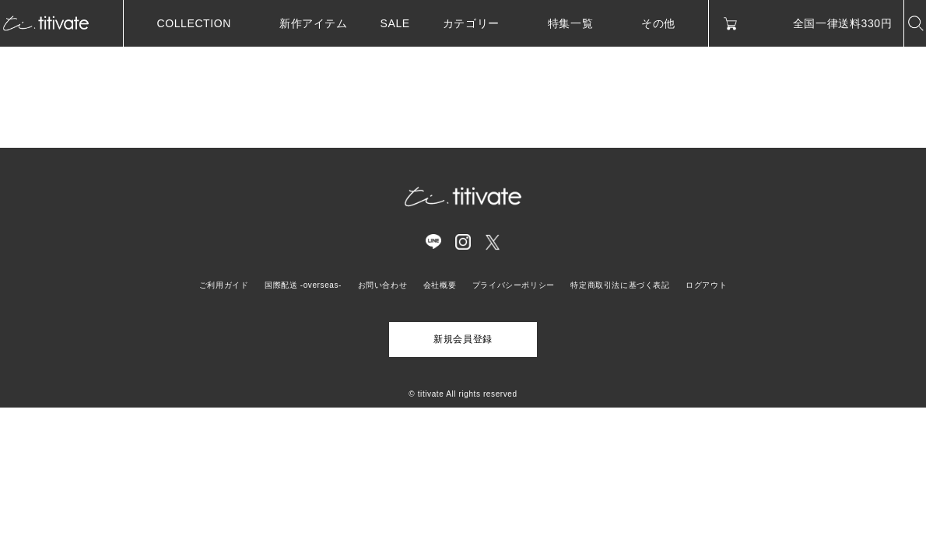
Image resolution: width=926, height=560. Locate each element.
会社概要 (440, 285)
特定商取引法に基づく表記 (620, 285)
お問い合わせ (383, 285)
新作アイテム (314, 23)
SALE (395, 23)
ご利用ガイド (224, 285)
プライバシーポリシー (514, 285)
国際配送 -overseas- (303, 285)
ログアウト (706, 285)
